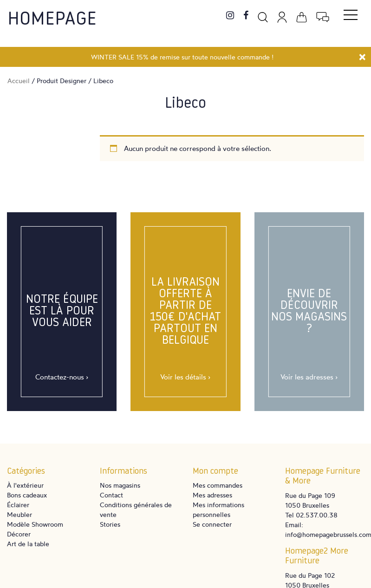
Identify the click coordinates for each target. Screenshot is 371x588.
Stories (110, 524)
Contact (111, 495)
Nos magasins (120, 485)
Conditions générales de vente (136, 510)
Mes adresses (212, 495)
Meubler (20, 514)
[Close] (362, 56)
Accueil (19, 81)
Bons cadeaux (27, 495)
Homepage (52, 20)
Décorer (19, 534)
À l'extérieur (25, 485)
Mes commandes (218, 485)
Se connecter (212, 524)
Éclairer (18, 505)
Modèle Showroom (35, 524)
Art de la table (28, 544)
